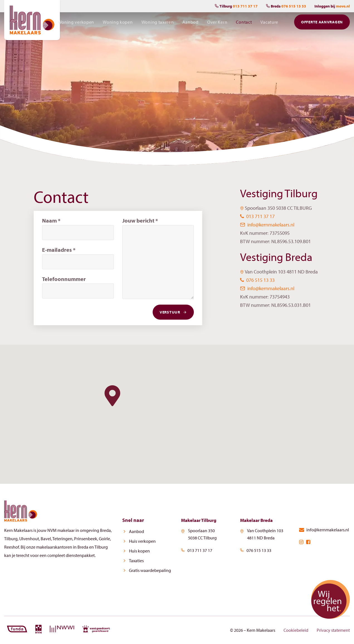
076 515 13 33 (257, 280)
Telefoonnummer (64, 279)
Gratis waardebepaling (148, 571)
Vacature (270, 23)
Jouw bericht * (140, 220)
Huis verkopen (140, 541)
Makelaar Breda (258, 520)
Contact (244, 23)
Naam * (51, 220)
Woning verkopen (78, 23)
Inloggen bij (332, 6)
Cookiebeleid (296, 630)
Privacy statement (333, 630)
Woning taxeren (159, 23)
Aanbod (192, 23)
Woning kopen (119, 23)
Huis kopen (137, 551)
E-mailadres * (59, 250)
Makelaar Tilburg (201, 520)
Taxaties (134, 561)
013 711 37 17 (257, 216)
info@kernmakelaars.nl (267, 225)
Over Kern (218, 23)
